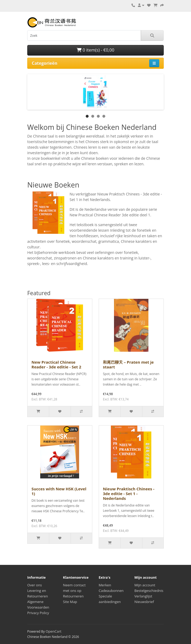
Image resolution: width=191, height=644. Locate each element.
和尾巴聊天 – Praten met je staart (128, 364)
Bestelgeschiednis (149, 591)
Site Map (70, 602)
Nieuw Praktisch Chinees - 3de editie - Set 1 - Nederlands (129, 494)
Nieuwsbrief (144, 602)
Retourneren (73, 596)
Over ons (35, 585)
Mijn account (145, 585)
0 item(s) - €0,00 (96, 50)
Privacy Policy (38, 613)
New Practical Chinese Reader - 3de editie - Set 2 (56, 364)
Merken (105, 585)
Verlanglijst (143, 596)
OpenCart (53, 631)
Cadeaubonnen (111, 591)
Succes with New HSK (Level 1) (59, 491)
